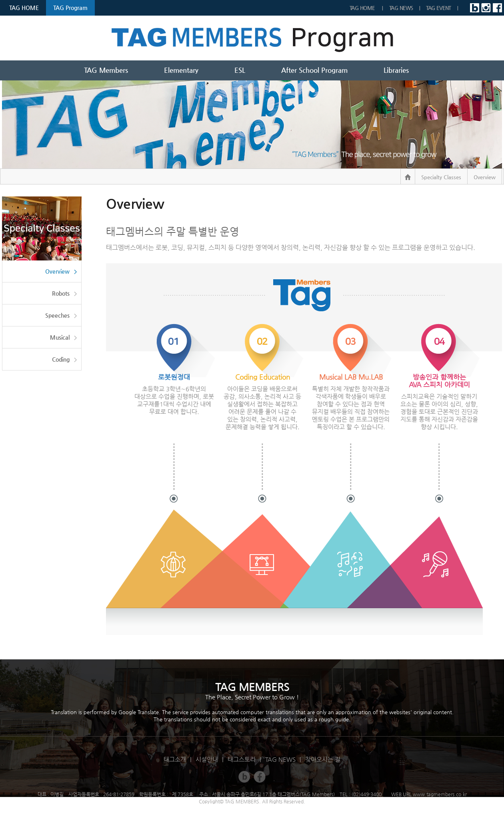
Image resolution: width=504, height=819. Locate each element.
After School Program (314, 70)
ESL (240, 70)
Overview (57, 271)
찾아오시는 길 (323, 759)
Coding (61, 359)
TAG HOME (24, 8)
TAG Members (106, 70)
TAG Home (363, 8)
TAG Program (70, 8)
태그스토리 (242, 759)
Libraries (396, 70)
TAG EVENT (439, 8)
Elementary (181, 70)
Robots (61, 293)
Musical (60, 337)
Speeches (57, 315)
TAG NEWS (401, 8)
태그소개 (175, 759)
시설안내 (207, 759)
